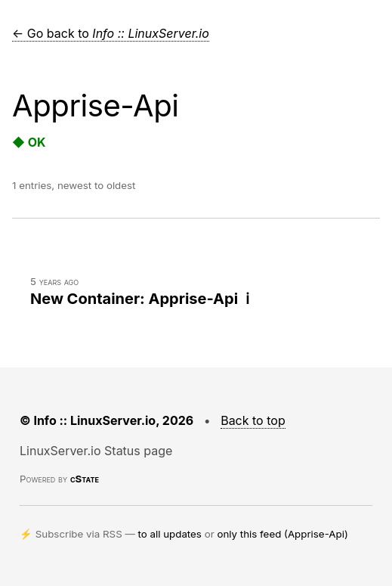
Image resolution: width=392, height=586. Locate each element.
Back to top (253, 420)
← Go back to (111, 33)
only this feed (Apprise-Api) (282, 534)
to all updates (170, 534)
